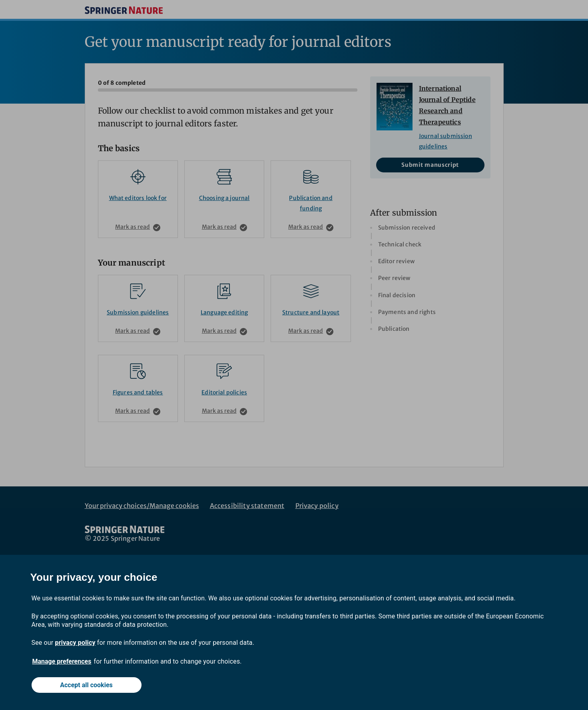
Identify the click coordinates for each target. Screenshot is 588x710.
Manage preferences (62, 661)
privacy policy (75, 643)
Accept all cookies (86, 685)
